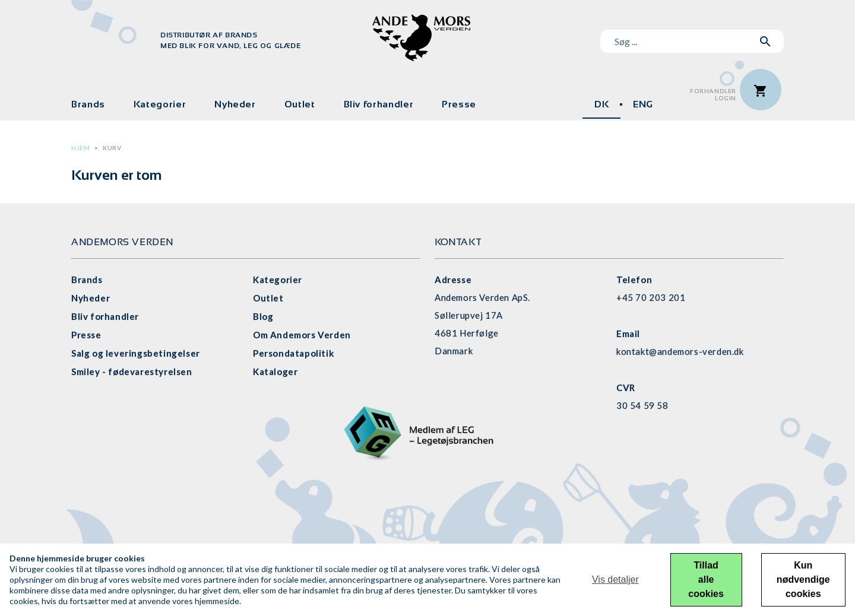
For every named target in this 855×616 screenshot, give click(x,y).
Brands (88, 104)
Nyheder (235, 104)
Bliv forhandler (379, 104)
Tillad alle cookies (706, 580)
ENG (643, 104)
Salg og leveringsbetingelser (136, 353)
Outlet (300, 104)
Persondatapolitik (293, 353)
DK (601, 104)
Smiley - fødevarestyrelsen (132, 371)
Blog (263, 316)
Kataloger (275, 371)
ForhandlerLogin (713, 95)
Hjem (80, 148)
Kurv (112, 148)
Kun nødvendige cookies (803, 580)
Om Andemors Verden (302, 335)
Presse (459, 104)
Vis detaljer (615, 580)
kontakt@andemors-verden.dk (680, 351)
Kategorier (160, 104)
